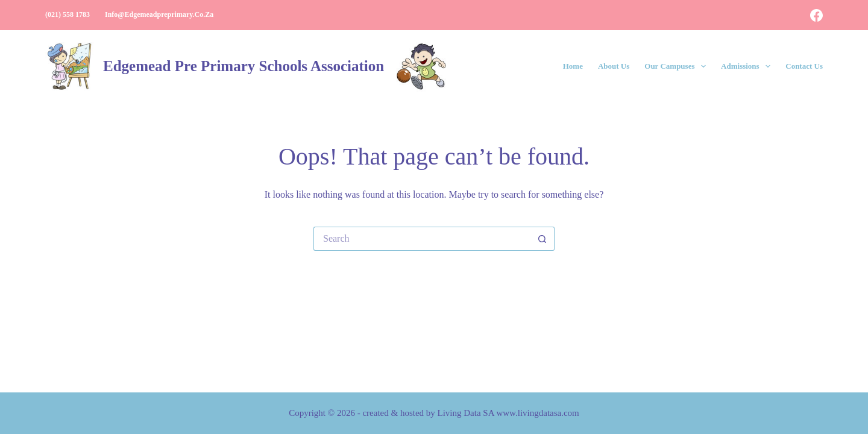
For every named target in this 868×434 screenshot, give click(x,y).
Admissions (748, 66)
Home (573, 66)
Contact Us (804, 66)
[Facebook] (816, 15)
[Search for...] (422, 239)
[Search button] (542, 239)
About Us (614, 66)
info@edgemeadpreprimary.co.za (159, 14)
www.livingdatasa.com (537, 413)
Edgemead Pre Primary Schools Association (244, 66)
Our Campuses (678, 66)
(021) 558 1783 (68, 14)
